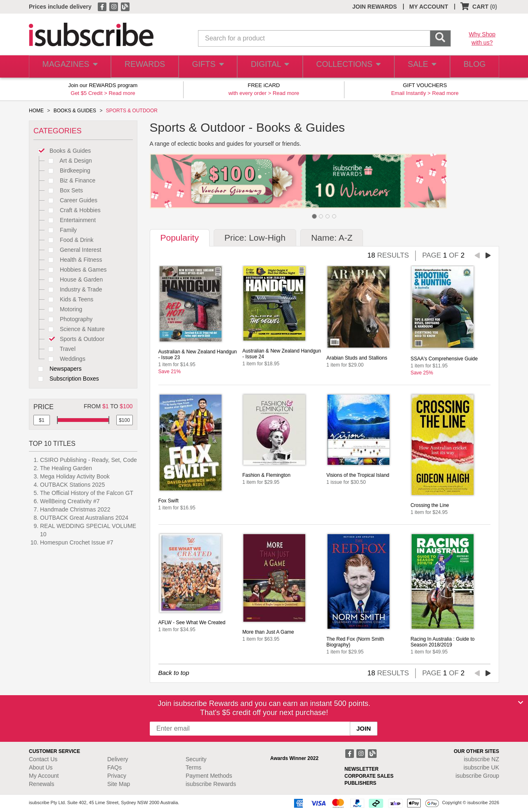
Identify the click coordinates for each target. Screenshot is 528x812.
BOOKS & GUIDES (75, 111)
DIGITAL (269, 67)
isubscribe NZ (481, 759)
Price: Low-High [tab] (255, 238)
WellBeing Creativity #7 (70, 501)
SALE (418, 67)
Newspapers (58, 369)
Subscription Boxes (66, 379)
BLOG (473, 67)
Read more (122, 93)
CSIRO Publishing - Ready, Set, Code (88, 460)
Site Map (119, 784)
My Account (44, 776)
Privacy (117, 776)
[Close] (521, 703)
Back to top (174, 673)
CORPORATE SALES (369, 776)
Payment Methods (209, 776)
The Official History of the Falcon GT (87, 493)
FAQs (114, 767)
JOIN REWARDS (375, 7)
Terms (193, 767)
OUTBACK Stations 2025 (72, 485)
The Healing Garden (66, 468)
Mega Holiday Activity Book (75, 476)
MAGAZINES (69, 67)
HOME (36, 111)
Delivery (118, 759)
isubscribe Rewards (211, 784)
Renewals (41, 784)
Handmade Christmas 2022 (75, 509)
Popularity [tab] (180, 238)
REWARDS (142, 67)
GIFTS (206, 67)
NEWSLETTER (362, 769)
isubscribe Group (477, 776)
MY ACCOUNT (429, 7)
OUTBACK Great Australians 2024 (84, 518)
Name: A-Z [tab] (332, 238)
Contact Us (43, 759)
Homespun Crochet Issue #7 (77, 542)
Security (196, 759)
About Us (41, 767)
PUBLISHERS (360, 783)
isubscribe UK (481, 767)
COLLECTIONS (346, 67)
